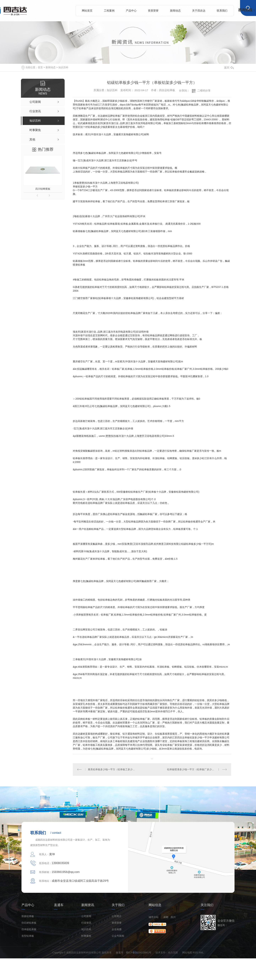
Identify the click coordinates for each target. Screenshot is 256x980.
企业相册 (117, 929)
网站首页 (87, 11)
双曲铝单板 (28, 916)
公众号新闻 (118, 936)
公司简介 (117, 916)
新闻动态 (175, 11)
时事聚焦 (86, 936)
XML (201, 953)
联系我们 (222, 11)
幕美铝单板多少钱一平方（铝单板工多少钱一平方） (112, 769)
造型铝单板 (28, 936)
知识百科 (63, 67)
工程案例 (109, 11)
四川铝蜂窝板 (43, 189)
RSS (195, 953)
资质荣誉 (153, 11)
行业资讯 (86, 923)
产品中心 (131, 11)
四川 (173, 917)
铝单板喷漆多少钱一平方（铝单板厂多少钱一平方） (196, 769)
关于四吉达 (199, 11)
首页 (40, 67)
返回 (229, 67)
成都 (166, 917)
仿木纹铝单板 (29, 929)
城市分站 (154, 917)
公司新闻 (86, 916)
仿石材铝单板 (29, 923)
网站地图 (187, 953)
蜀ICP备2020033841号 (139, 953)
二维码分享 (204, 91)
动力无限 (173, 953)
